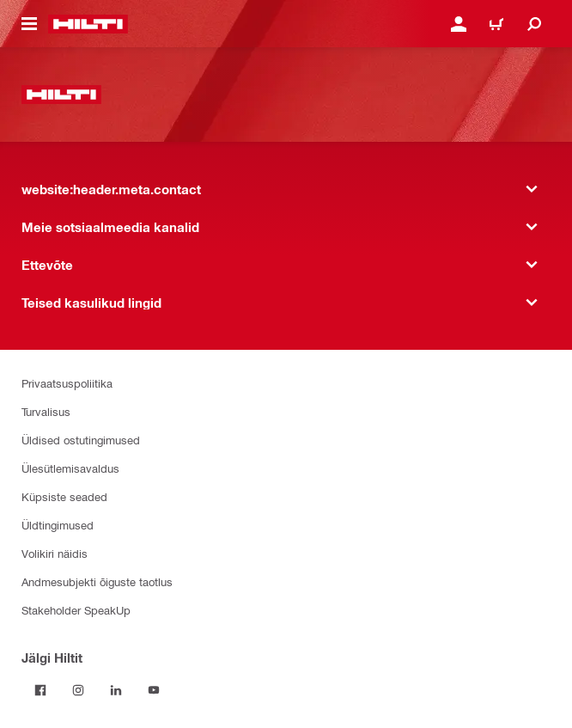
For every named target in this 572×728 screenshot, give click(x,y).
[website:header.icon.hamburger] (29, 24)
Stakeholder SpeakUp (76, 610)
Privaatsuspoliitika (67, 383)
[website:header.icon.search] (534, 24)
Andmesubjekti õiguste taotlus (97, 581)
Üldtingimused (58, 525)
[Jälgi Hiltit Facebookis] (40, 690)
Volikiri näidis (55, 553)
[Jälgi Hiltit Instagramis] (78, 690)
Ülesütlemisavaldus (70, 468)
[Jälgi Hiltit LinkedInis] (116, 690)
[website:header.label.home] (88, 24)
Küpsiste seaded (64, 496)
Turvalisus (46, 411)
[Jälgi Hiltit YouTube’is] (154, 690)
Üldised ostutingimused (81, 440)
